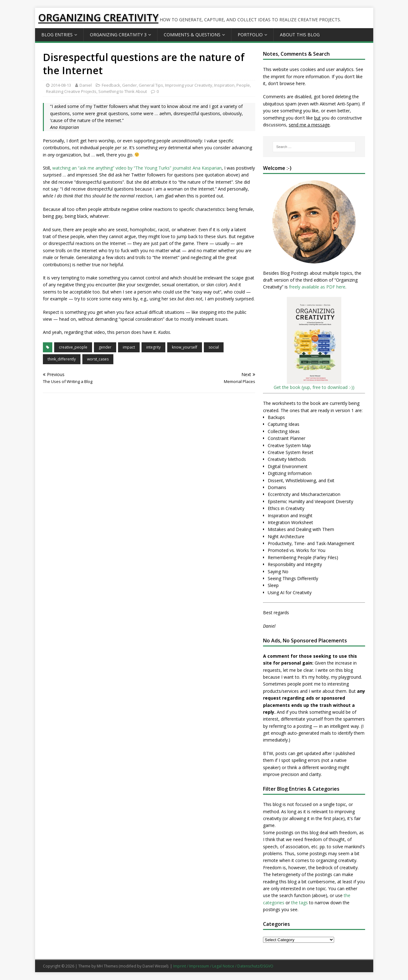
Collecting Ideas (284, 431)
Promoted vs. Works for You (297, 550)
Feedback (111, 85)
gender (105, 347)
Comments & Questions (192, 35)
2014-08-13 (61, 85)
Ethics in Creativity (286, 508)
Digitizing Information (290, 473)
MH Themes (107, 966)
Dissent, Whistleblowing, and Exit (301, 480)
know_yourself (185, 347)
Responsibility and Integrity (295, 564)
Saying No (278, 572)
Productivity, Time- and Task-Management (311, 543)
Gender (129, 85)
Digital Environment (288, 466)
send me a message (309, 125)
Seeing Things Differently (293, 578)
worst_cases (98, 359)
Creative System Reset (291, 452)
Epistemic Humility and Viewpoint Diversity (310, 501)
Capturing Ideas (284, 424)
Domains (277, 487)
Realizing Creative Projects (71, 91)
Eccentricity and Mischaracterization (304, 494)
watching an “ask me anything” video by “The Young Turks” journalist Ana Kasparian (137, 168)
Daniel (86, 85)
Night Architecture (286, 536)
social (214, 347)
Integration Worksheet (290, 522)
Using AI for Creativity (290, 592)
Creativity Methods (287, 459)
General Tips (151, 85)
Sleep (273, 585)
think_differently (62, 359)
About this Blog (300, 35)
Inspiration (224, 85)
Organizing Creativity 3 (118, 35)
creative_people (73, 347)
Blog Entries (57, 35)
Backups (276, 417)
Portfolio (250, 35)
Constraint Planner (287, 438)
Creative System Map (289, 445)
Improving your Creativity (189, 85)
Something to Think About (123, 91)
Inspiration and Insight (290, 516)
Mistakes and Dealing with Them (301, 529)
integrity (153, 347)
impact (129, 347)
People (243, 85)
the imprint (274, 77)
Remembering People (290, 557)
